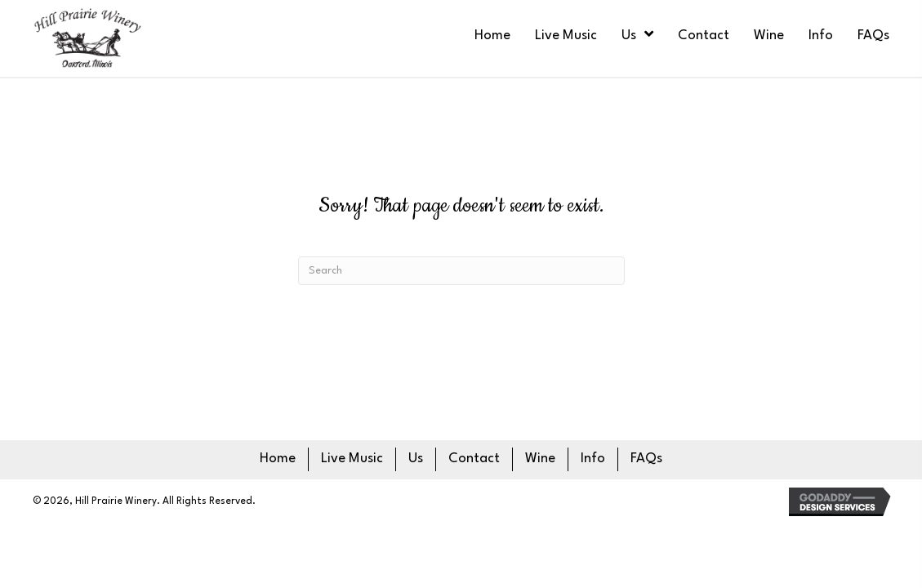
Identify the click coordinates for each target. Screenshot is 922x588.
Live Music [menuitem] (352, 459)
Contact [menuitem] (474, 459)
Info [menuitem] (593, 459)
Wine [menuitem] (540, 459)
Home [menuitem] (278, 459)
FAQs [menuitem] (646, 459)
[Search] (461, 271)
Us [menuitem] (416, 459)
